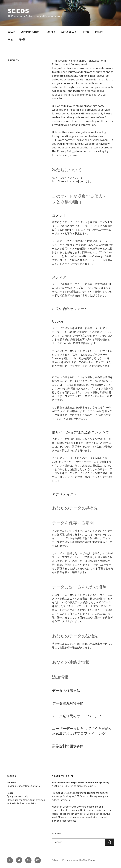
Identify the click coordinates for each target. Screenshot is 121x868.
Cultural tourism (30, 32)
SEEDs (18, 11)
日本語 (22, 39)
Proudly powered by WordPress (79, 860)
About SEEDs (68, 32)
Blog (10, 39)
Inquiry (99, 32)
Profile (85, 32)
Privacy (56, 860)
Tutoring (50, 32)
